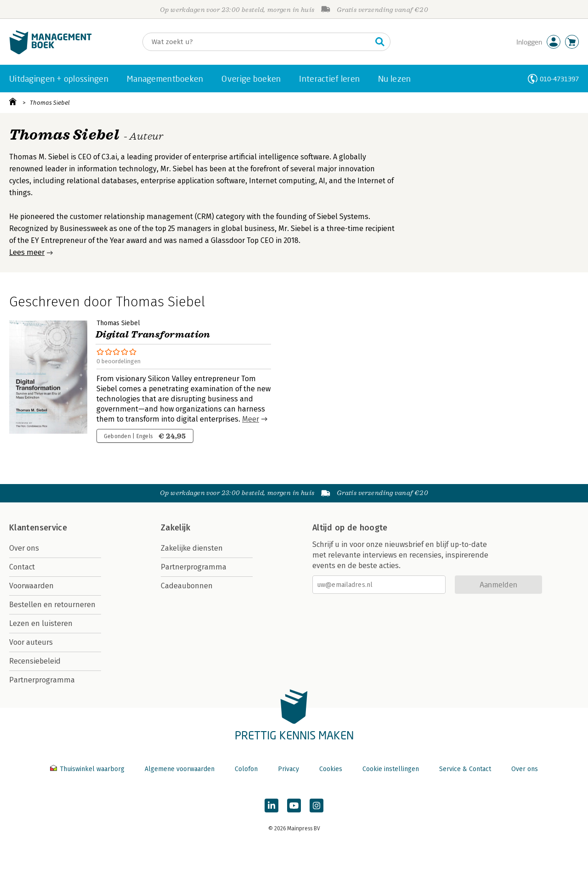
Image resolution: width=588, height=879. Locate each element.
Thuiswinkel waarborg (88, 769)
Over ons (24, 548)
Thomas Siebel (50, 103)
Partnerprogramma (42, 680)
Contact (22, 567)
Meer (251, 419)
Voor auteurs (31, 642)
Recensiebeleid (35, 661)
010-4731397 (559, 79)
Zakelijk (175, 528)
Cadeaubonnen (187, 586)
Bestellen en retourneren (52, 605)
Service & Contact (465, 769)
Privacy (288, 769)
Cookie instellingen (391, 769)
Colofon (246, 769)
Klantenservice (38, 528)
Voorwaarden (31, 586)
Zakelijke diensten (192, 548)
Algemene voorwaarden (180, 769)
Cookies (331, 769)
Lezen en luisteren (41, 623)
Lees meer (27, 252)
